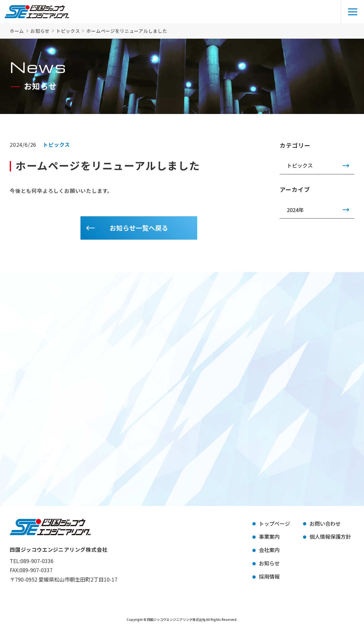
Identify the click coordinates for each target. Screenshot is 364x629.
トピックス (300, 165)
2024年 (295, 210)
